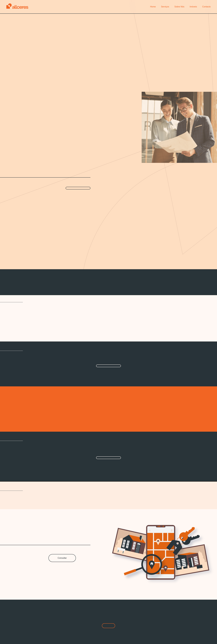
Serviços (165, 7)
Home (153, 7)
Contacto (206, 7)
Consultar (62, 558)
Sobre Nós (179, 7)
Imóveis (193, 7)
